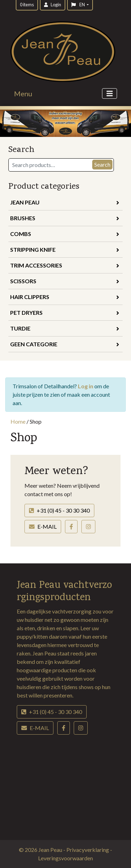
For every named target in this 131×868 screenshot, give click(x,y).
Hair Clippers (65, 297)
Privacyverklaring (88, 850)
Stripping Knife (65, 249)
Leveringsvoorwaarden (65, 858)
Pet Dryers (65, 313)
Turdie (65, 328)
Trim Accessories (65, 265)
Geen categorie (65, 344)
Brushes (65, 218)
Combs (65, 234)
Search (102, 164)
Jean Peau (65, 202)
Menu (23, 93)
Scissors (65, 281)
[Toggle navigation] (110, 94)
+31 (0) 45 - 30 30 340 (59, 510)
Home (18, 421)
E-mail (43, 526)
